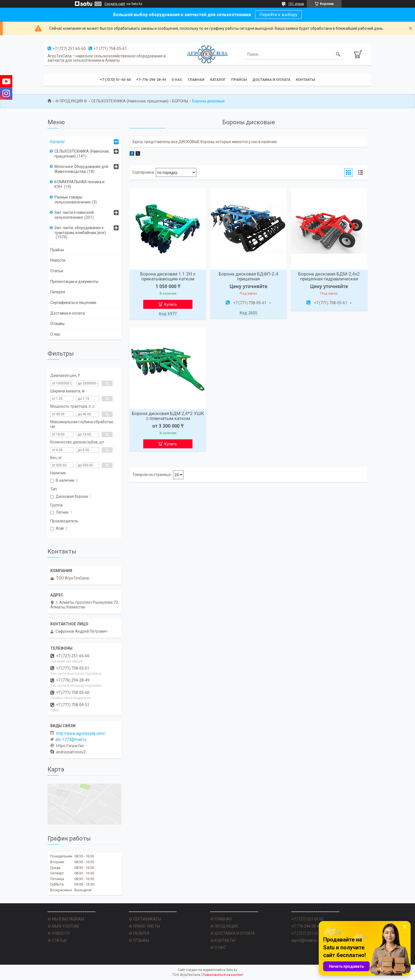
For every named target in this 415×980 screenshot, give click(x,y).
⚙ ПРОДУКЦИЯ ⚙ (71, 101)
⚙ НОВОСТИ (59, 933)
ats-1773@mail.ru (71, 739)
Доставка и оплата (271, 80)
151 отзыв (296, 4)
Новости (58, 260)
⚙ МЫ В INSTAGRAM (66, 919)
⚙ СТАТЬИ (57, 940)
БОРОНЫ (180, 101)
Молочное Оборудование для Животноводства (81, 169)
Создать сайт (115, 4)
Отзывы (57, 324)
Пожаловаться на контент (223, 975)
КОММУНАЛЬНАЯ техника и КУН (79, 184)
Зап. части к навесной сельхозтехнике (74, 215)
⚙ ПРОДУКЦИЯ (224, 926)
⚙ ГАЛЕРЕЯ (139, 933)
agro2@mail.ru (304, 940)
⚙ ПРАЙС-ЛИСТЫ (144, 926)
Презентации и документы (74, 282)
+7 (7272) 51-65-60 (115, 80)
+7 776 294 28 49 (306, 926)
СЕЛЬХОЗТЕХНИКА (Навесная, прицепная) (130, 101)
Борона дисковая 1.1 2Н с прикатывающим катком (168, 276)
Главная (196, 80)
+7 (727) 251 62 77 (308, 933)
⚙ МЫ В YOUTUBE (64, 926)
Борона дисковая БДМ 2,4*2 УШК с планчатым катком (168, 416)
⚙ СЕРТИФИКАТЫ (145, 919)
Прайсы (239, 80)
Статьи (57, 271)
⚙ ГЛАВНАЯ (221, 919)
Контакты (306, 80)
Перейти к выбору (278, 15)
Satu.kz (232, 970)
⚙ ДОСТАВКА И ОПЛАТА (233, 933)
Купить (171, 304)
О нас (177, 80)
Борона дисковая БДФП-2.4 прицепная (249, 276)
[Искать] (338, 54)
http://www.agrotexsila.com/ (81, 733)
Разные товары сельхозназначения (72, 200)
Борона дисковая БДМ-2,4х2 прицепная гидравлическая (329, 276)
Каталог (218, 80)
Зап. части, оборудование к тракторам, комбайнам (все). (81, 230)
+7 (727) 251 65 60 (308, 919)
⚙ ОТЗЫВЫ (139, 940)
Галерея (58, 292)
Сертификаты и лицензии (73, 303)
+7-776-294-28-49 (151, 80)
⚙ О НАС (218, 948)
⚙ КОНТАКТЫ (223, 940)
